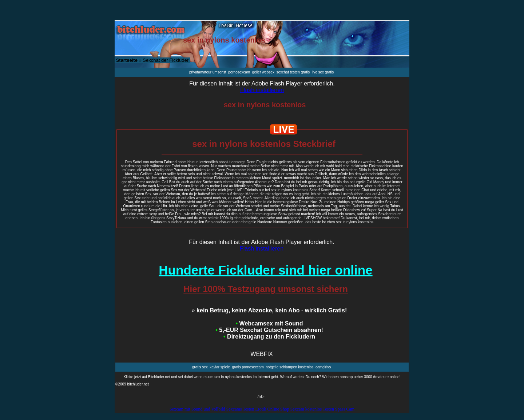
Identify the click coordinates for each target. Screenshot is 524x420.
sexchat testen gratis (293, 72)
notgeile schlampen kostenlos (289, 367)
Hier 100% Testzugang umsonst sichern (266, 289)
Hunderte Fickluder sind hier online (265, 270)
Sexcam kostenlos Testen (312, 409)
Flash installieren (262, 90)
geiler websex (263, 72)
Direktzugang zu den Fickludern (269, 337)
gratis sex (200, 367)
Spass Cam (345, 409)
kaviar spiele (220, 367)
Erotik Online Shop (272, 409)
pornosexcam (239, 72)
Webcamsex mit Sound (269, 323)
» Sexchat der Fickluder (152, 60)
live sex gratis (323, 72)
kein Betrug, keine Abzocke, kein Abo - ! (269, 310)
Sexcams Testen (240, 409)
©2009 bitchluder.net (132, 384)
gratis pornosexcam (248, 367)
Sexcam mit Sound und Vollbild (197, 409)
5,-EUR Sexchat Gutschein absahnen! (269, 330)
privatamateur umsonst (208, 72)
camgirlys (323, 367)
